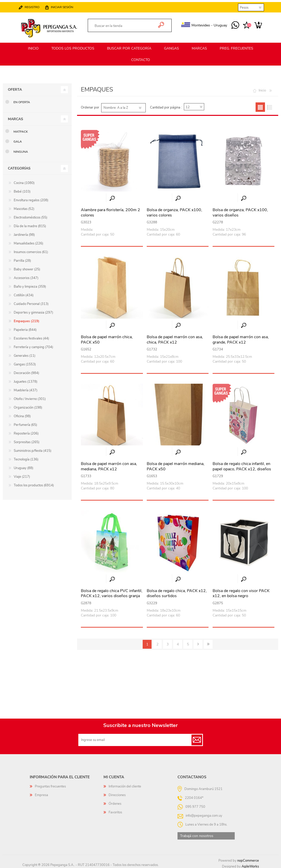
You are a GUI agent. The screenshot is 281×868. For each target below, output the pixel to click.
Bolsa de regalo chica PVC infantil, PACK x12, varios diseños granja (112, 591)
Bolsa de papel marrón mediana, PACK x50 (176, 464)
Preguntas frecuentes (50, 784)
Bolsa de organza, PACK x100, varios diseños (240, 210)
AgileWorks (250, 864)
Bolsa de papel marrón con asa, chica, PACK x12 (175, 337)
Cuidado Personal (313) (31, 302)
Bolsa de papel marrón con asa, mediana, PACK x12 (109, 464)
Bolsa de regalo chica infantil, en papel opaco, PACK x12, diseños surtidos (242, 467)
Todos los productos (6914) (34, 483)
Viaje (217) (22, 474)
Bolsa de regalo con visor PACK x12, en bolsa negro (241, 591)
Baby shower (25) (27, 267)
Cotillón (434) (24, 293)
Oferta (15, 87)
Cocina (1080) (24, 181)
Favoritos (115, 810)
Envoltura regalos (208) (31, 198)
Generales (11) (25, 353)
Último (208, 642)
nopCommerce (248, 858)
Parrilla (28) (22, 258)
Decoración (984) (26, 371)
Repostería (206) (26, 431)
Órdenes (115, 801)
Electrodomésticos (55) (31, 215)
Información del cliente (125, 784)
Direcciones (117, 793)
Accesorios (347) (26, 276)
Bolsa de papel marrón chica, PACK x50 (107, 337)
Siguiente (198, 642)
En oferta (22, 100)
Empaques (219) (27, 319)
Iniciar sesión (67, 5)
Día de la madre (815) (30, 224)
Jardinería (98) (24, 232)
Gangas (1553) (25, 362)
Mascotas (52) (24, 207)
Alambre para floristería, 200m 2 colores (110, 210)
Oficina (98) (22, 414)
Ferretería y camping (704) (33, 345)
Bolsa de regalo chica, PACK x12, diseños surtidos (177, 591)
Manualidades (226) (28, 241)
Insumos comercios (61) (31, 250)
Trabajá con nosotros (197, 834)
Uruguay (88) (24, 466)
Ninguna (21, 149)
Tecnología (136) (26, 457)
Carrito (253, 23)
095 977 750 (230, 23)
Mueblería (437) (26, 388)
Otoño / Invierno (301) (30, 397)
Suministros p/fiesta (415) (33, 448)
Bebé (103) (22, 189)
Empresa (41, 793)
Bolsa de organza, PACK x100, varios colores (174, 210)
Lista (270, 105)
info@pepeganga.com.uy (204, 813)
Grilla (260, 105)
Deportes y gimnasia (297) (33, 310)
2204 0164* (194, 795)
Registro (37, 5)
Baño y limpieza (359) (30, 284)
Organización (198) (28, 405)
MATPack (21, 129)
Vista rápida (112, 196)
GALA (18, 139)
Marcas (16, 117)
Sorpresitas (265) (27, 440)
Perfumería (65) (25, 423)
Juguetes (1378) (26, 379)
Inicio (262, 88)
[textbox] (124, 24)
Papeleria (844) (25, 328)
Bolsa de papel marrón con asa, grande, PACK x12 (241, 337)
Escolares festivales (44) (31, 336)
